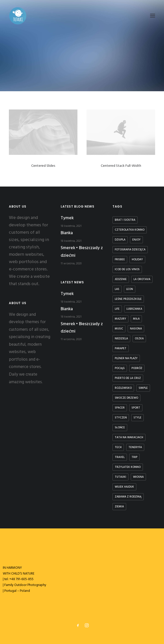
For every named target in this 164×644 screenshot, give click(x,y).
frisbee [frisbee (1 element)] (120, 260)
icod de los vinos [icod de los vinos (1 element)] (127, 269)
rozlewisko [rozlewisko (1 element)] (123, 388)
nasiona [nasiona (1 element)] (136, 329)
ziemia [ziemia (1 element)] (119, 507)
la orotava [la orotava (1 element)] (142, 279)
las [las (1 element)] (117, 289)
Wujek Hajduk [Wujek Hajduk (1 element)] (124, 487)
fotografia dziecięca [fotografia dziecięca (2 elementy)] (130, 250)
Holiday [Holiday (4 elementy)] (137, 260)
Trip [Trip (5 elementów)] (134, 457)
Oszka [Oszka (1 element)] (139, 339)
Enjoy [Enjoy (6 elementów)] (136, 240)
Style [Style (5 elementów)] (137, 418)
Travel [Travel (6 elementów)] (120, 457)
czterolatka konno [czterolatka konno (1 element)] (130, 230)
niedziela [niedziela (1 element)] (121, 339)
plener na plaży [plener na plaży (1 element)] (126, 358)
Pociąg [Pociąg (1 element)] (120, 368)
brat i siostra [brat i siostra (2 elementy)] (125, 220)
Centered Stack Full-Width (121, 166)
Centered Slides (43, 166)
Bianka (67, 233)
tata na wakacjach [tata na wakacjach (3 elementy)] (129, 437)
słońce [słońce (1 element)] (120, 428)
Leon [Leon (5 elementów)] (130, 289)
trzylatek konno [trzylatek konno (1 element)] (128, 467)
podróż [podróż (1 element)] (137, 368)
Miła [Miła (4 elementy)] (136, 319)
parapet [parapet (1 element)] (121, 348)
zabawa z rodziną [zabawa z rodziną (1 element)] (128, 497)
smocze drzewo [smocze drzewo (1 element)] (126, 398)
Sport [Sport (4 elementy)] (136, 408)
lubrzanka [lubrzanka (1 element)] (134, 309)
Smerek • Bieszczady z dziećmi (82, 252)
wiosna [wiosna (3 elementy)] (138, 477)
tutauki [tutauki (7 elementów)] (120, 477)
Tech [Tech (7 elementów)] (118, 447)
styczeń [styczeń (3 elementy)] (121, 418)
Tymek (67, 218)
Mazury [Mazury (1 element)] (120, 319)
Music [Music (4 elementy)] (119, 329)
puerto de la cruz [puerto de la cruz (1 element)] (128, 378)
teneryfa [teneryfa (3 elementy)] (135, 447)
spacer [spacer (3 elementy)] (120, 408)
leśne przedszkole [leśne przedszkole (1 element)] (128, 299)
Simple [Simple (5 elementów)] (143, 388)
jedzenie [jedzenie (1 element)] (121, 279)
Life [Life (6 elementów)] (117, 309)
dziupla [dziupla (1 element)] (120, 240)
